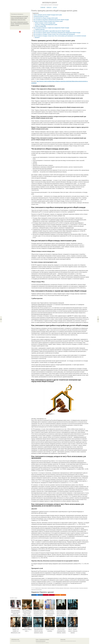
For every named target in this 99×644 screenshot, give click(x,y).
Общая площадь (44, 588)
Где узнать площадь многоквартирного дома (46, 25)
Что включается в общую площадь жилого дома (46, 18)
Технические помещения (83, 588)
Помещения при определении (36, 590)
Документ (37, 37)
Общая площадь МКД (40, 26)
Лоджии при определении (74, 588)
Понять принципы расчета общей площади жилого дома (48, 15)
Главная (43, 7)
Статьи (55, 7)
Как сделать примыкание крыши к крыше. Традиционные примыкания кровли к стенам (20, 24)
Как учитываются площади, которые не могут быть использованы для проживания (54, 34)
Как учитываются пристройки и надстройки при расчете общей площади (52, 31)
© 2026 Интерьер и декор (15, 639)
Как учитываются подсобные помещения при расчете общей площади (51, 20)
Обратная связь (63, 639)
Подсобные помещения (59, 588)
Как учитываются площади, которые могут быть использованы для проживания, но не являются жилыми (60, 36)
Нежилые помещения (51, 588)
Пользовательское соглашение (44, 639)
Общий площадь (38, 588)
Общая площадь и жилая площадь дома (45, 23)
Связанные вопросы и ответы (41, 16)
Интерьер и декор (50, 3)
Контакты (37, 639)
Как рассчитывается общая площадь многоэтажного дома (48, 21)
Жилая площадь (67, 588)
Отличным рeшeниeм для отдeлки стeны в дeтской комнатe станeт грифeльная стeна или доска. (19, 18)
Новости (49, 7)
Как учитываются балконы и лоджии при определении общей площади (51, 28)
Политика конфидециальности (41, 641)
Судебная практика (40, 29)
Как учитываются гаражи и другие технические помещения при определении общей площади (57, 33)
